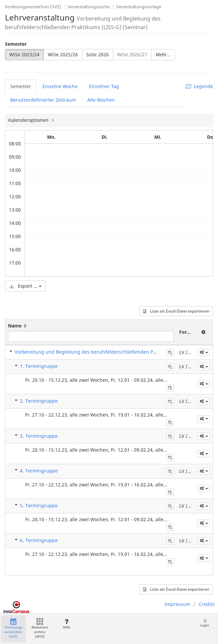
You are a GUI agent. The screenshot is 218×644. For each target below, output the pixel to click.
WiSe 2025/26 (63, 54)
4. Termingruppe (39, 471)
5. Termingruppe (39, 505)
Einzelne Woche (60, 86)
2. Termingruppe (39, 401)
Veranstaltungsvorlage (139, 7)
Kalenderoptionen (29, 120)
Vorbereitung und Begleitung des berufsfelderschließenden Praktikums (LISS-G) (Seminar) (116, 352)
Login (205, 623)
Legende (199, 86)
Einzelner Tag (104, 86)
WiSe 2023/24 (24, 54)
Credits (207, 604)
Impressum (177, 604)
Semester (16, 44)
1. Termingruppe (39, 366)
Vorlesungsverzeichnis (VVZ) (33, 7)
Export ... (25, 286)
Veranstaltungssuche (89, 7)
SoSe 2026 (98, 54)
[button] (204, 352)
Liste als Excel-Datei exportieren (176, 311)
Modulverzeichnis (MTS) (40, 629)
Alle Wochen (101, 100)
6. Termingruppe (39, 540)
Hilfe (66, 624)
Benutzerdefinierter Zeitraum (43, 100)
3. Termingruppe (39, 436)
